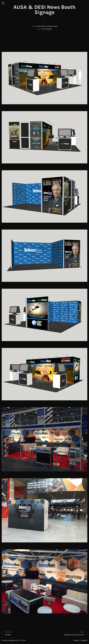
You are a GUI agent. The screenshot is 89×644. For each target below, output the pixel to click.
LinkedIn (76, 640)
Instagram (84, 640)
